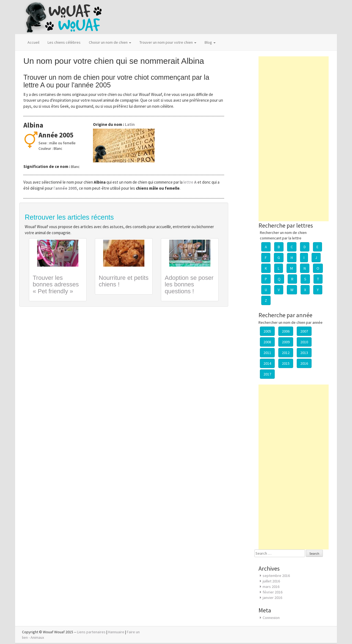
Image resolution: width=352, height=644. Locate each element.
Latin (130, 124)
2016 (304, 363)
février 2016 (273, 592)
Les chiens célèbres (64, 42)
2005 (267, 331)
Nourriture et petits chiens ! (124, 281)
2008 (267, 342)
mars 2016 (271, 587)
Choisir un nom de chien (110, 42)
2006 (286, 331)
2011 (267, 353)
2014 (267, 363)
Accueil (33, 42)
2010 (304, 342)
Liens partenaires (91, 632)
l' (65, 188)
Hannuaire (116, 632)
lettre (190, 182)
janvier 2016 (272, 598)
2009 (286, 342)
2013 (304, 353)
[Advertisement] (294, 139)
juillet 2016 (271, 581)
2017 (267, 374)
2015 (286, 363)
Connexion (271, 618)
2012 (286, 353)
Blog (210, 42)
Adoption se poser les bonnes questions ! (189, 284)
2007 (304, 331)
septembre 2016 (276, 576)
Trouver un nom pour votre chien (168, 42)
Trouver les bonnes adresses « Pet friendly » (56, 284)
